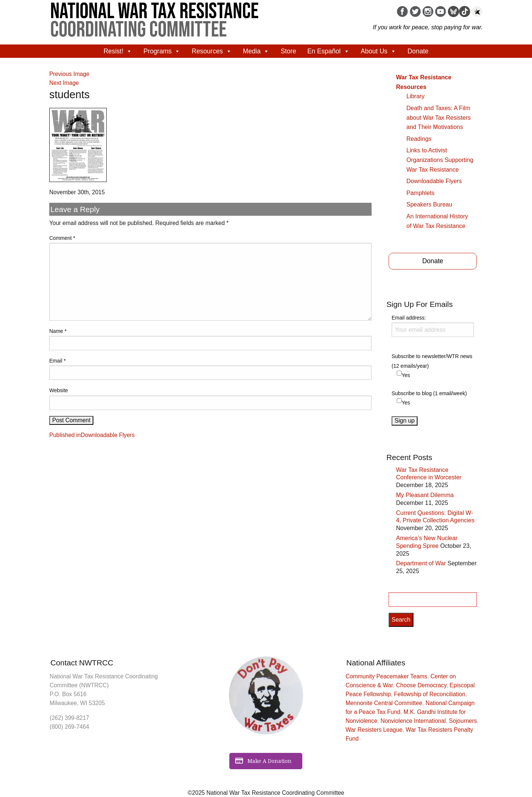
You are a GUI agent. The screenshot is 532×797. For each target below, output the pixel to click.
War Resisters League (374, 730)
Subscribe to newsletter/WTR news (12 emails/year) (432, 361)
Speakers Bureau (429, 204)
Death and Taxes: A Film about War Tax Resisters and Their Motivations (438, 118)
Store (288, 51)
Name (58, 331)
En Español (329, 51)
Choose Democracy (421, 685)
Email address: (433, 326)
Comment (62, 238)
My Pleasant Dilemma (425, 495)
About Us (379, 51)
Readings (419, 139)
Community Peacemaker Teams (387, 676)
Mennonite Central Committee (384, 703)
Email (57, 361)
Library (415, 96)
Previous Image (69, 74)
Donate (418, 51)
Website (59, 390)
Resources (212, 51)
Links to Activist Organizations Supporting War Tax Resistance (440, 160)
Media (256, 51)
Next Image (64, 83)
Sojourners (463, 721)
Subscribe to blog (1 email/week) (429, 393)
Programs (162, 51)
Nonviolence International (413, 721)
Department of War (421, 563)
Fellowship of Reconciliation (430, 694)
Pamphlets (420, 193)
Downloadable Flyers (434, 181)
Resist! (118, 51)
